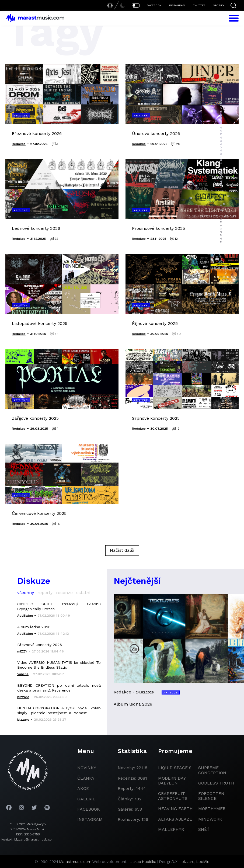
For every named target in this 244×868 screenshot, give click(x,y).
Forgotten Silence (211, 796)
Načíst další (122, 550)
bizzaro (188, 862)
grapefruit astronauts (173, 796)
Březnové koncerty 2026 (40, 645)
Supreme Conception (212, 770)
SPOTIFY (219, 5)
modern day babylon (172, 781)
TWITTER (199, 5)
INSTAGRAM (177, 5)
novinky (87, 768)
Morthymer (212, 809)
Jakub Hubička (143, 862)
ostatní (83, 593)
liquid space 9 (175, 768)
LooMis (203, 862)
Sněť (204, 829)
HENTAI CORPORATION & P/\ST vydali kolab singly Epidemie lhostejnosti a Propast (59, 710)
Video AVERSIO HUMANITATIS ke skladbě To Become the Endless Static (59, 665)
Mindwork (210, 819)
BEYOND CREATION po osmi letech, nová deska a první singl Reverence (59, 688)
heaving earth (175, 809)
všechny (26, 593)
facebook (89, 809)
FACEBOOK (154, 5)
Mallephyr (171, 829)
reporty (45, 593)
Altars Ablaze (175, 819)
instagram (90, 819)
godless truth (216, 783)
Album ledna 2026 (34, 627)
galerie (86, 799)
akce (83, 788)
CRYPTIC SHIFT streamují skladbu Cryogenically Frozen (59, 606)
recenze (64, 593)
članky (86, 778)
